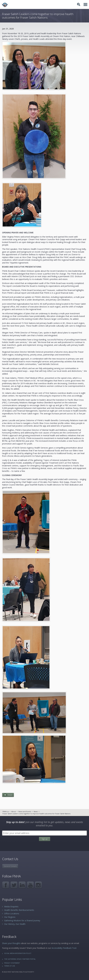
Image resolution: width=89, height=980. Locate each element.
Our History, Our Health (15, 924)
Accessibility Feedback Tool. (64, 948)
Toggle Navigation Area (86, 4)
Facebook (6, 885)
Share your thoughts (11, 943)
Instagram (39, 885)
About (14, 812)
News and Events (25, 812)
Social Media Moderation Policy (18, 953)
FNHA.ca (6, 812)
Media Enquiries (11, 907)
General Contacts (10, 866)
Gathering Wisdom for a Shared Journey (22, 920)
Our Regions (10, 917)
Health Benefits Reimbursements (19, 910)
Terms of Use (10, 966)
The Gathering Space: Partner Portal (20, 959)
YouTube (30, 885)
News (36, 812)
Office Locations (12, 914)
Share (10, 795)
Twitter (14, 885)
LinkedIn (22, 885)
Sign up (45, 839)
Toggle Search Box (79, 4)
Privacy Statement (12, 963)
